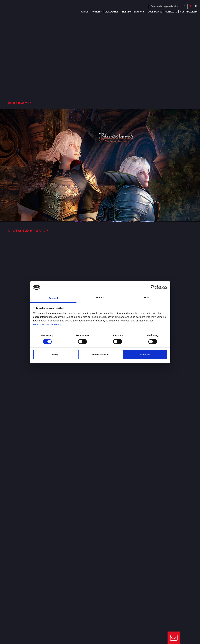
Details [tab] (100, 298)
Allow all (145, 354)
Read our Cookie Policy (47, 324)
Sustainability (189, 12)
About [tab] (147, 298)
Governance (155, 12)
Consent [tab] (53, 298)
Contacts (171, 12)
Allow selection (100, 354)
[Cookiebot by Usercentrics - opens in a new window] (153, 287)
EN (192, 6)
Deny (55, 354)
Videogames (112, 12)
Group (85, 12)
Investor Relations (133, 12)
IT (196, 6)
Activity (97, 12)
